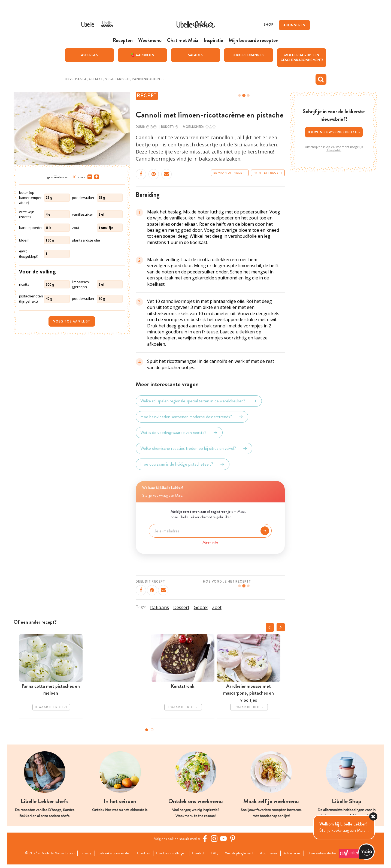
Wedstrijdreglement (252, 852)
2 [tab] (152, 730)
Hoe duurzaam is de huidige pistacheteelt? (183, 465)
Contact (205, 852)
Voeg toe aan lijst (72, 322)
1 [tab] (147, 730)
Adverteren (312, 852)
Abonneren (286, 852)
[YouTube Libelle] (226, 839)
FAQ (224, 852)
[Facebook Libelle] (208, 839)
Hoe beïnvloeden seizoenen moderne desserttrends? (192, 417)
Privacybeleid (334, 151)
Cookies (143, 852)
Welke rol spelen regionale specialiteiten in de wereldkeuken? (199, 401)
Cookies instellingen (174, 852)
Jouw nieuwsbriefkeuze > (334, 132)
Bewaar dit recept (230, 173)
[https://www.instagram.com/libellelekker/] (217, 839)
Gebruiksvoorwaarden (111, 852)
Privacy (79, 852)
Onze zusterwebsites (91, 858)
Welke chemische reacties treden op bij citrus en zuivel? (194, 449)
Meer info (210, 543)
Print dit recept (268, 173)
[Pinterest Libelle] (236, 839)
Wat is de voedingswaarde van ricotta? (179, 433)
